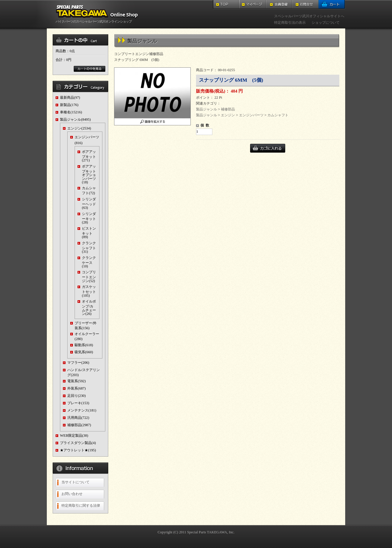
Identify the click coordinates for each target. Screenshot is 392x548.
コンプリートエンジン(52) (89, 276)
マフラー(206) (78, 363)
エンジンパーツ (251, 115)
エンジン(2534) (79, 128)
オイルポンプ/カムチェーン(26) (89, 308)
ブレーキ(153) (78, 403)
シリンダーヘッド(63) (89, 203)
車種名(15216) (71, 112)
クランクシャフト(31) (89, 247)
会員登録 (279, 5)
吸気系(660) (84, 352)
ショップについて (326, 23)
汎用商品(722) (78, 418)
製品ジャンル (207, 109)
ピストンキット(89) (89, 233)
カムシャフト (278, 115)
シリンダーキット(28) (89, 218)
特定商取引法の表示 (290, 23)
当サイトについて (75, 482)
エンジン (228, 115)
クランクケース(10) (89, 262)
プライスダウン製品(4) (78, 443)
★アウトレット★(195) (78, 450)
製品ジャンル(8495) (75, 119)
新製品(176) (69, 105)
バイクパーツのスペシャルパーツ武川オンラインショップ (98, 20)
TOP (226, 5)
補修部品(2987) (79, 425)
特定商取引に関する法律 (81, 506)
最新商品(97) (70, 98)
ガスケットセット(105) (89, 291)
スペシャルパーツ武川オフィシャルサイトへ (309, 16)
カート (332, 5)
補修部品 (228, 109)
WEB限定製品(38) (74, 436)
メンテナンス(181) (82, 410)
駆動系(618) (84, 345)
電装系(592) (76, 381)
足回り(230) (76, 396)
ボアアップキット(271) (89, 156)
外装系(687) (76, 388)
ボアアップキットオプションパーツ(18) (89, 174)
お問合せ (305, 5)
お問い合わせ (72, 494)
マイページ (253, 5)
